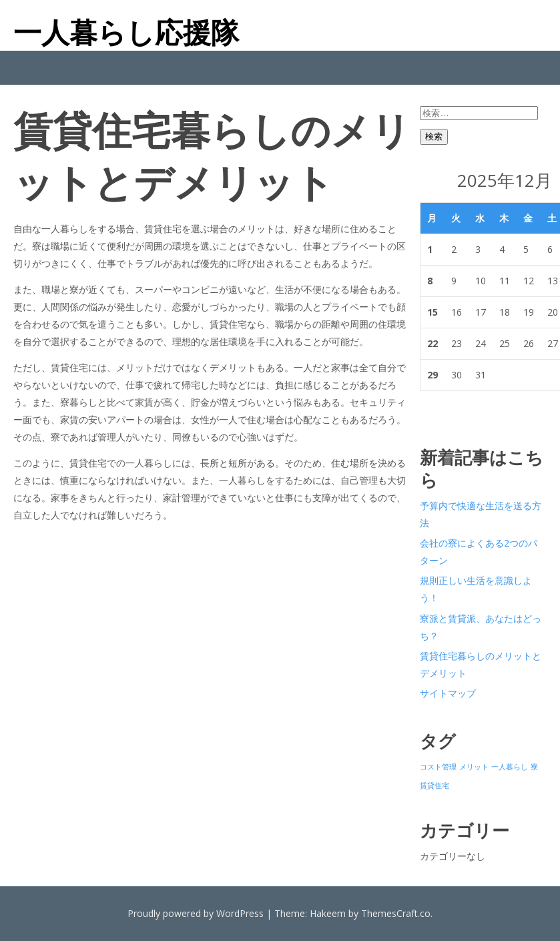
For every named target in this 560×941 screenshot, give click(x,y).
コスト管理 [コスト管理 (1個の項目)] (438, 767)
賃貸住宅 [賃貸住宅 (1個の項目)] (435, 786)
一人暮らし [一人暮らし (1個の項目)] (510, 767)
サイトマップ (448, 693)
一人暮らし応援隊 (126, 32)
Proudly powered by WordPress (196, 913)
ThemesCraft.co (396, 913)
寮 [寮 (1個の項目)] (534, 767)
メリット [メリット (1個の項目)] (474, 767)
